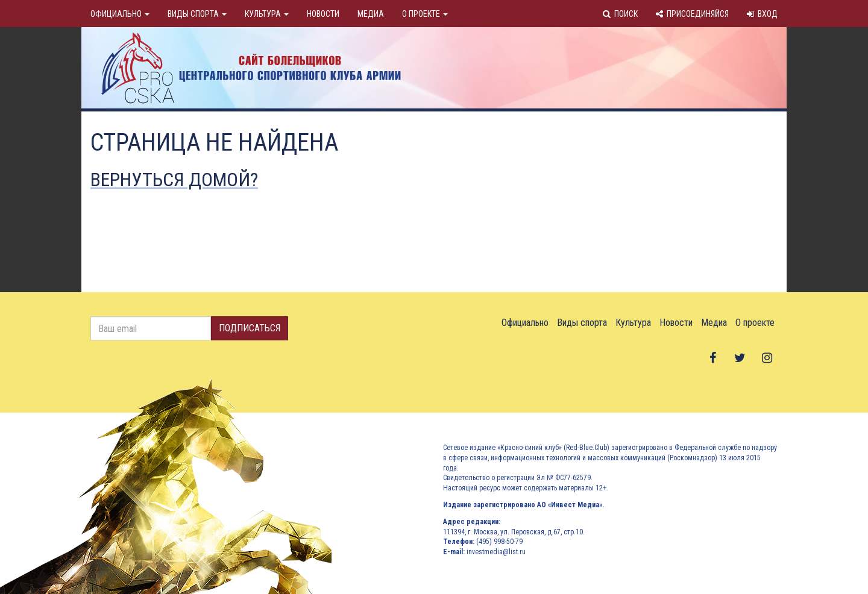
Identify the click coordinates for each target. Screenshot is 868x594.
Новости (323, 14)
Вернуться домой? (174, 180)
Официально (120, 14)
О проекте (425, 14)
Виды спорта (197, 14)
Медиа (371, 14)
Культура (267, 14)
